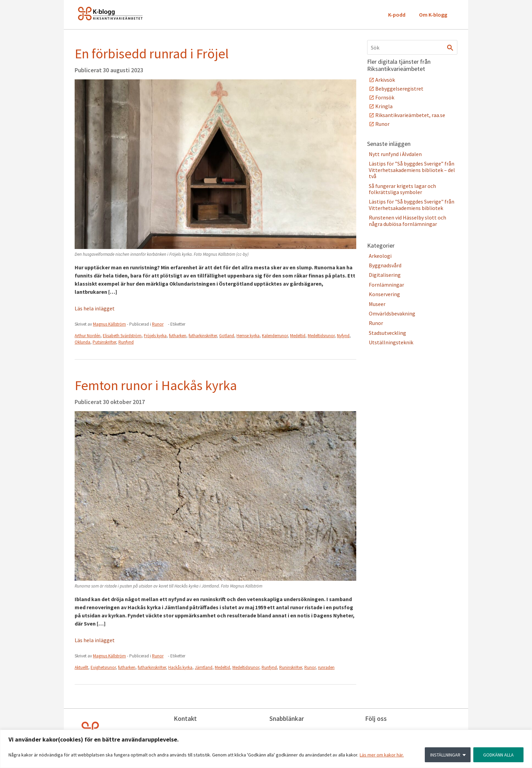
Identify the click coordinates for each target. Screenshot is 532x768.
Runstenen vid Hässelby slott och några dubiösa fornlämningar (407, 220)
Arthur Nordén (88, 336)
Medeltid (298, 336)
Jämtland (204, 667)
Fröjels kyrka (155, 336)
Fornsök (385, 97)
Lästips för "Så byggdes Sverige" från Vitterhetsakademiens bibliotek (412, 205)
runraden (326, 667)
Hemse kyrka (248, 336)
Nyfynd (343, 336)
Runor (158, 324)
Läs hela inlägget (95, 308)
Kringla (384, 106)
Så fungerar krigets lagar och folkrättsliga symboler (402, 189)
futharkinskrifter (203, 336)
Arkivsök (385, 80)
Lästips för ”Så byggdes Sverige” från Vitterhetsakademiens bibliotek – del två (412, 170)
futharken (178, 336)
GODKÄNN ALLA (498, 755)
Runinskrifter (291, 667)
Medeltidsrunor (321, 336)
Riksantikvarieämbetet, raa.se (410, 115)
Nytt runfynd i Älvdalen (395, 154)
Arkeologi (380, 256)
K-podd (397, 15)
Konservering (384, 294)
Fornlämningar (386, 285)
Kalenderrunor (275, 336)
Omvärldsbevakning (392, 313)
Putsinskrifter (104, 342)
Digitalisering (385, 275)
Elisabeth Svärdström (122, 336)
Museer (377, 304)
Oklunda (82, 342)
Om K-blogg (433, 15)
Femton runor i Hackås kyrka (156, 385)
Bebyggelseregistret (399, 89)
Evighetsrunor (103, 667)
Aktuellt (81, 667)
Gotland (227, 336)
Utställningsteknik (391, 342)
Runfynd (126, 342)
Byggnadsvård (385, 265)
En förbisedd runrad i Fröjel (152, 54)
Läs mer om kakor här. (382, 755)
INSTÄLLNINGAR (445, 755)
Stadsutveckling (387, 333)
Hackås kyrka (180, 667)
